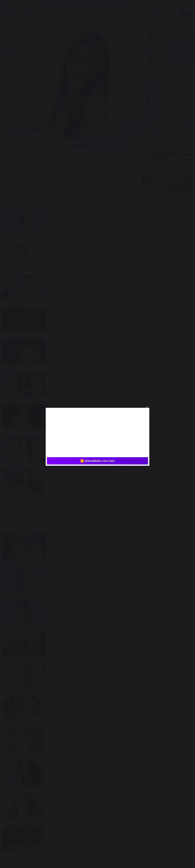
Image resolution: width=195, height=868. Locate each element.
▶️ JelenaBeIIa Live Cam (98, 461)
